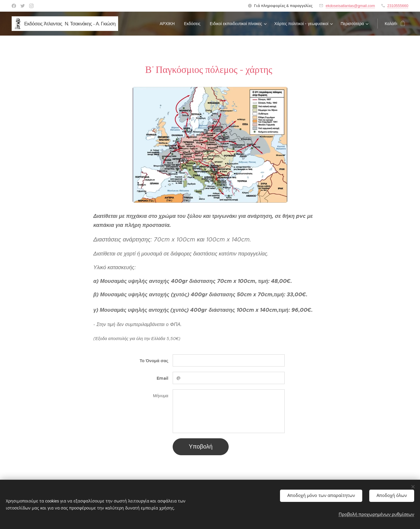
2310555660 (398, 6)
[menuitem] (169, 24)
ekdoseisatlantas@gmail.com (350, 6)
